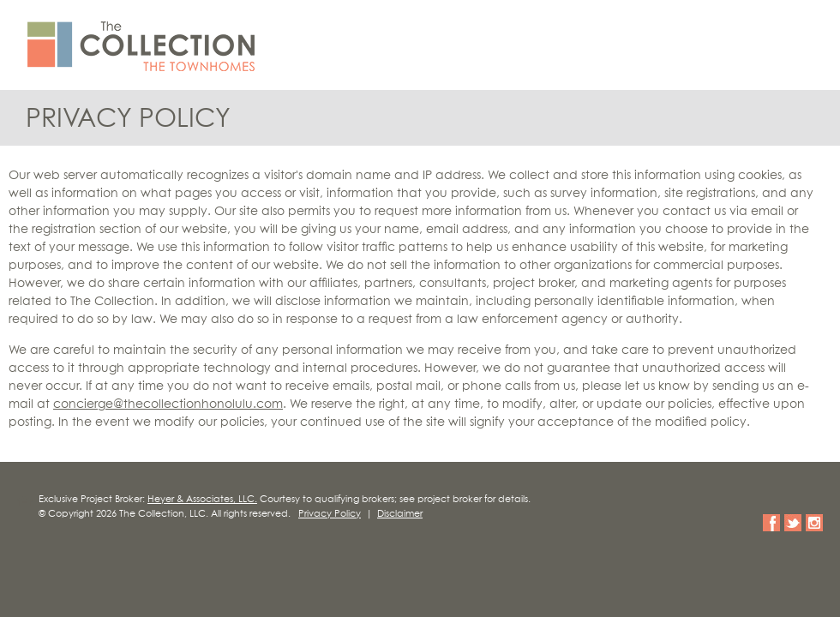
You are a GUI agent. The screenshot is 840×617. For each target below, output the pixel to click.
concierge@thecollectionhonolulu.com (168, 404)
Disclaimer (400, 514)
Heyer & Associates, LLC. (202, 499)
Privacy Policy (330, 514)
